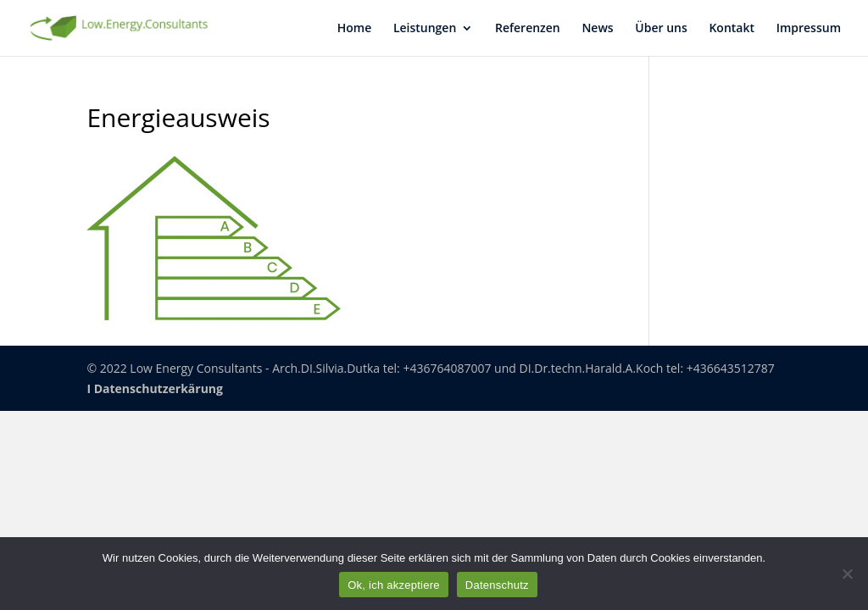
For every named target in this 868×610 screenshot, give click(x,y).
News (597, 29)
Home (355, 29)
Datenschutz (497, 585)
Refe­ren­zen (528, 29)
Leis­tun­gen (425, 29)
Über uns (661, 29)
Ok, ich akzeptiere (394, 585)
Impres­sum (809, 29)
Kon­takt (732, 29)
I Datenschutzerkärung (155, 388)
